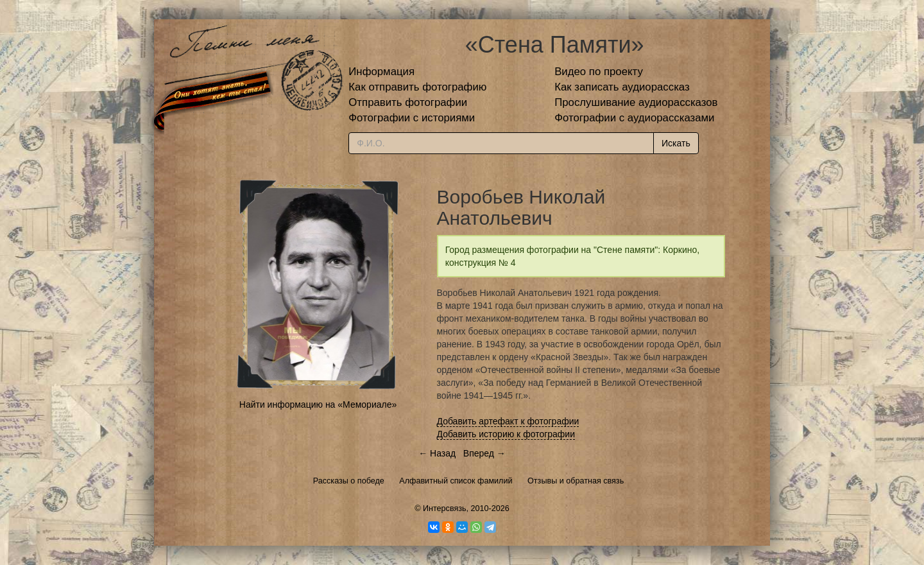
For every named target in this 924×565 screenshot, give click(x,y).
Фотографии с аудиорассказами (634, 118)
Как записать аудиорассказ (622, 87)
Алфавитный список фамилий (456, 481)
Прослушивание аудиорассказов (636, 102)
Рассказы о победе (349, 481)
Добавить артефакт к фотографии (508, 421)
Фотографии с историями (412, 118)
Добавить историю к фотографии (506, 434)
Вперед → (484, 453)
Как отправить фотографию (417, 87)
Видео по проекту (599, 72)
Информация (381, 72)
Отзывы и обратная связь (576, 481)
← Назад (437, 453)
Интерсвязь (445, 509)
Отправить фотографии (408, 102)
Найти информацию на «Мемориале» (318, 404)
